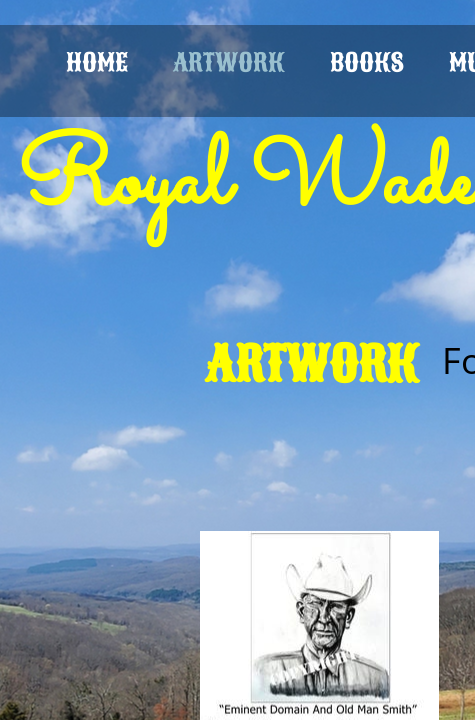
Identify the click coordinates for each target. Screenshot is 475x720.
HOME (97, 62)
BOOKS (367, 62)
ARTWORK (229, 62)
